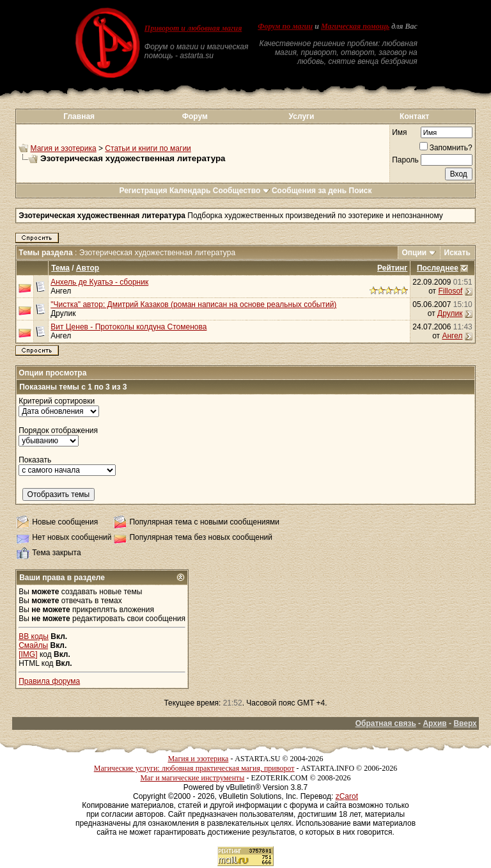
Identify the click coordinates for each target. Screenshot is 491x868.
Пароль (405, 160)
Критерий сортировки (57, 401)
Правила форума (49, 681)
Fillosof (450, 291)
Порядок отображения (58, 430)
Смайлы (33, 645)
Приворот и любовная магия (193, 28)
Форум (195, 116)
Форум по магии (285, 26)
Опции (415, 253)
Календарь (190, 191)
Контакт (414, 116)
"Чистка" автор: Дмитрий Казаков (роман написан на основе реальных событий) (193, 304)
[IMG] (28, 654)
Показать (35, 460)
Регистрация (143, 191)
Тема (60, 268)
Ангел (61, 291)
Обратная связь (386, 723)
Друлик (63, 313)
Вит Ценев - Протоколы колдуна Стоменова (129, 327)
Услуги (302, 116)
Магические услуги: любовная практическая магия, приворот (194, 768)
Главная (79, 116)
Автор (88, 268)
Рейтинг (392, 268)
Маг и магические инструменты (192, 778)
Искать (457, 253)
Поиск (361, 191)
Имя (399, 132)
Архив (434, 723)
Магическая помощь (355, 26)
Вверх (465, 723)
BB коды (34, 636)
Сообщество (241, 191)
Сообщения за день (309, 191)
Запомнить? (446, 148)
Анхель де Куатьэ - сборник (99, 282)
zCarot (347, 796)
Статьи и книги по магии (148, 148)
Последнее (438, 268)
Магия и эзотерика (64, 148)
